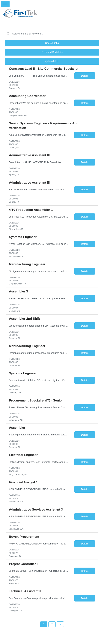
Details (85, 76)
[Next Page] (60, 624)
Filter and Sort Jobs (52, 52)
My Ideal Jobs (52, 61)
